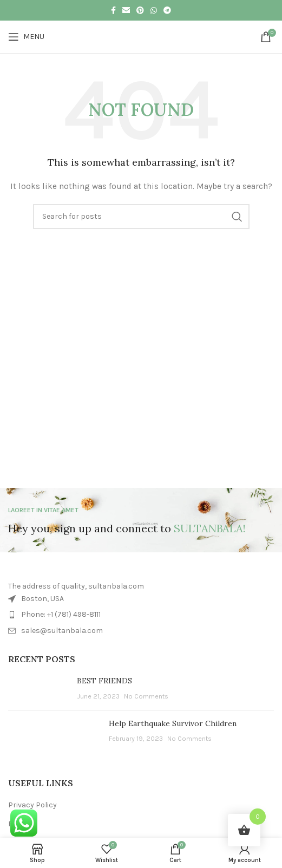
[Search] (141, 217)
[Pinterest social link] (140, 10)
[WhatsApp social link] (154, 10)
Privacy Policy (32, 805)
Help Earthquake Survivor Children (173, 723)
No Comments (146, 696)
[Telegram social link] (167, 10)
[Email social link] (126, 10)
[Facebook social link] (113, 10)
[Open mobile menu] (26, 37)
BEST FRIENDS (104, 681)
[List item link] (141, 615)
